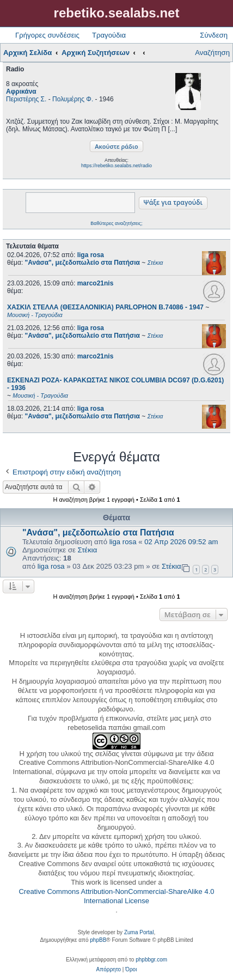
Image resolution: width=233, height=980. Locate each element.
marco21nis (96, 283)
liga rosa (91, 255)
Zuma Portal (139, 932)
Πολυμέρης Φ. (73, 99)
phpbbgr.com (151, 960)
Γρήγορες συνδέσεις (47, 35)
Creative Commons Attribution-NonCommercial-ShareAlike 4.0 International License (116, 896)
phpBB (98, 940)
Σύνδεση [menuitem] (214, 35)
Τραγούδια (109, 35)
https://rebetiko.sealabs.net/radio (116, 166)
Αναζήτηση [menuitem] (212, 53)
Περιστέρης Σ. (26, 99)
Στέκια (88, 550)
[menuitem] (109, 970)
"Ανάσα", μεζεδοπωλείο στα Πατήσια (98, 532)
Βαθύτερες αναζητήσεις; (116, 223)
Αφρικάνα (21, 92)
